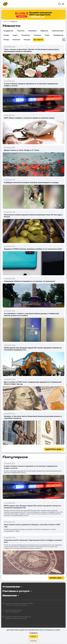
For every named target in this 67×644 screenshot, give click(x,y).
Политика (21, 31)
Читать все (55, 578)
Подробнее (33, 633)
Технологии (26, 35)
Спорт (47, 35)
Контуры (27, 40)
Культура (37, 35)
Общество (44, 31)
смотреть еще (53, 449)
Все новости (38, 40)
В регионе (16, 40)
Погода (6, 40)
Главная (6, 22)
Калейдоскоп (58, 35)
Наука (15, 35)
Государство (8, 31)
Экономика (32, 31)
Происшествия (58, 31)
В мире (6, 35)
